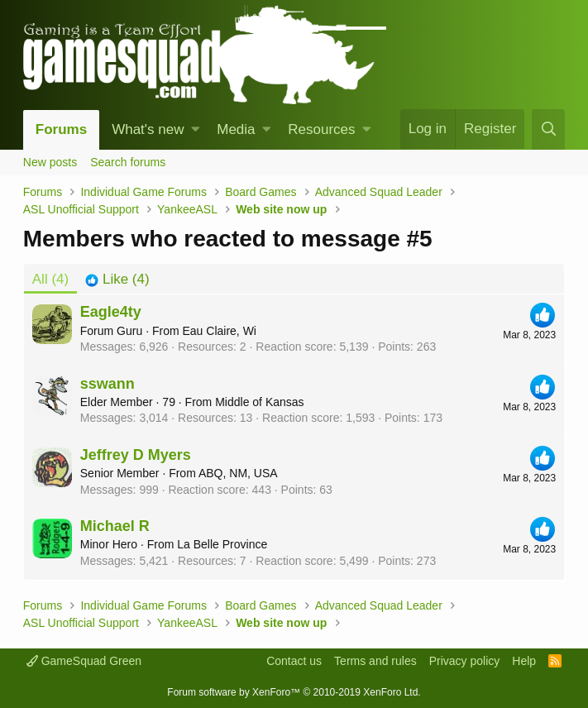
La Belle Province (222, 544)
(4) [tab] (50, 279)
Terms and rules (375, 661)
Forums (61, 129)
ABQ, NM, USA (238, 473)
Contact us (294, 661)
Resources (321, 129)
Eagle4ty (111, 312)
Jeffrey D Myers (136, 455)
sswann (108, 384)
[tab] (117, 280)
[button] (196, 130)
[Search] (548, 129)
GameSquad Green (84, 661)
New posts (50, 162)
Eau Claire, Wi (219, 331)
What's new (148, 129)
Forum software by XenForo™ (294, 692)
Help (524, 661)
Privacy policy (465, 661)
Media (236, 129)
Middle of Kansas (259, 402)
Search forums (128, 162)
